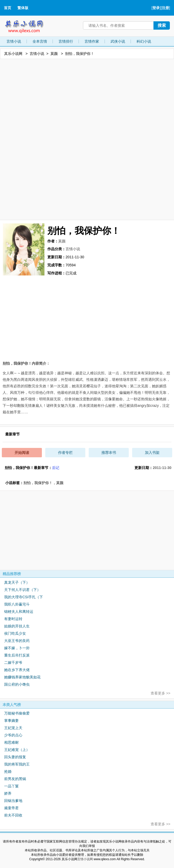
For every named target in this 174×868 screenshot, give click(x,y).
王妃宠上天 (13, 728)
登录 (156, 8)
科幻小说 (144, 41)
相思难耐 (11, 742)
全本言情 (40, 41)
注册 (165, 8)
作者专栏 (65, 453)
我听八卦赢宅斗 (17, 604)
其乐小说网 (28, 25)
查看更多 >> (160, 693)
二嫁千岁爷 (13, 663)
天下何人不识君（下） (22, 590)
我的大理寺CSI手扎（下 (24, 597)
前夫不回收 (13, 815)
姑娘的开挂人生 (17, 626)
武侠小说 (118, 41)
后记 (56, 468)
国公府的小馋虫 (17, 684)
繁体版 (23, 8)
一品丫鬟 (11, 786)
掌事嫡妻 (11, 721)
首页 (8, 8)
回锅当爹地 (13, 801)
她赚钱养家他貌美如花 (22, 677)
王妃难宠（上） (17, 750)
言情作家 (92, 41)
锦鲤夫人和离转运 (19, 612)
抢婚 (8, 771)
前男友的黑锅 (15, 779)
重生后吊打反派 (17, 655)
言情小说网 (85, 859)
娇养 (8, 793)
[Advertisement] (87, 139)
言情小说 (14, 41)
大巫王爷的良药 (17, 641)
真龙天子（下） (17, 582)
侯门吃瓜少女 (15, 633)
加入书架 (152, 453)
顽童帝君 (11, 808)
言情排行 (66, 41)
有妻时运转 (13, 619)
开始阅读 (22, 453)
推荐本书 (109, 453)
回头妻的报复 (15, 757)
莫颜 (54, 54)
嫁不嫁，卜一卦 (17, 648)
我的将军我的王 (17, 764)
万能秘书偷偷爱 (17, 713)
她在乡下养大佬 (17, 670)
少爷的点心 (13, 735)
